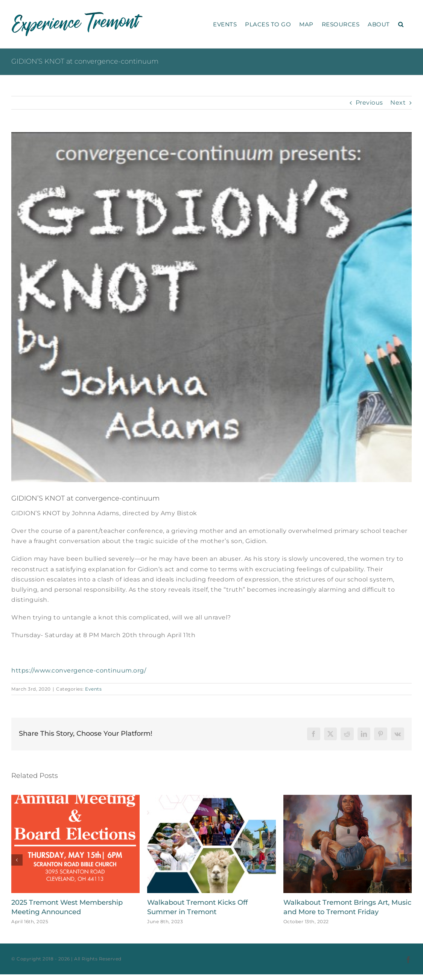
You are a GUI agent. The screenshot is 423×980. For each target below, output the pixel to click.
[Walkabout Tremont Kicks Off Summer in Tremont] (211, 798)
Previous (369, 103)
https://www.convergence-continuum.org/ (79, 670)
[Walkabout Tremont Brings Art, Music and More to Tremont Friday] (348, 798)
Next (398, 103)
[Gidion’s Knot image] (211, 307)
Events (93, 689)
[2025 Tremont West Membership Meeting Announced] (75, 798)
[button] (401, 24)
